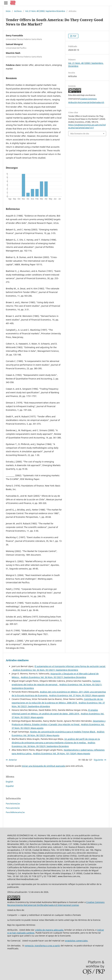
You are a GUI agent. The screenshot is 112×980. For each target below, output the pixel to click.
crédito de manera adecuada (49, 930)
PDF (74, 36)
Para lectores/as (13, 804)
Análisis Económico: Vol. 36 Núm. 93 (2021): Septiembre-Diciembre (45, 670)
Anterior (13, 760)
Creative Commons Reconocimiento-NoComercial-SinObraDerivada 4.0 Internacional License (56, 904)
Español (10, 786)
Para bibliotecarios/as (15, 812)
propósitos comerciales (76, 941)
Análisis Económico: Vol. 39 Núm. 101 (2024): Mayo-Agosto (62, 754)
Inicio (8, 11)
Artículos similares (17, 660)
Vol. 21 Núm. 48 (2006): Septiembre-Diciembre (45, 11)
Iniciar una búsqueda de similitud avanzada (43, 766)
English (9, 782)
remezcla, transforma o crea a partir (42, 946)
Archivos (18, 11)
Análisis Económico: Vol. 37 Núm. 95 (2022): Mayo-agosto (77, 695)
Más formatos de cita (80, 134)
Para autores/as (13, 808)
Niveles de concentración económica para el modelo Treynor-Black (63, 732)
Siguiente (98, 760)
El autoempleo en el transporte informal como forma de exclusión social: (70, 666)
